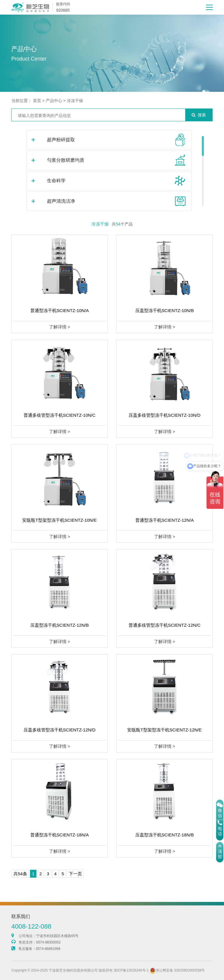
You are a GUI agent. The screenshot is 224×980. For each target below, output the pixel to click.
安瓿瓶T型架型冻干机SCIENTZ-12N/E (164, 730)
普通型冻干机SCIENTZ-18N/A (60, 835)
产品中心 (54, 101)
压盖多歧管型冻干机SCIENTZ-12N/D (60, 730)
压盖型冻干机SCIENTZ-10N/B (165, 310)
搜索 (199, 115)
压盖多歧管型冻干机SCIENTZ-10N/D (165, 415)
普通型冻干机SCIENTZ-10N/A (60, 310)
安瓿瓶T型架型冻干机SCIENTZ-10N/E (59, 520)
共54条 (20, 874)
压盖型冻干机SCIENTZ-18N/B (165, 835)
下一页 (75, 874)
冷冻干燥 (75, 101)
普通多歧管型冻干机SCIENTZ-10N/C (60, 415)
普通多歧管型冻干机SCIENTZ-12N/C (165, 625)
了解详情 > (60, 327)
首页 (37, 101)
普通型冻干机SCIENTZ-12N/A (165, 520)
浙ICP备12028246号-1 (156, 970)
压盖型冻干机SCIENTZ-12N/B (60, 625)
